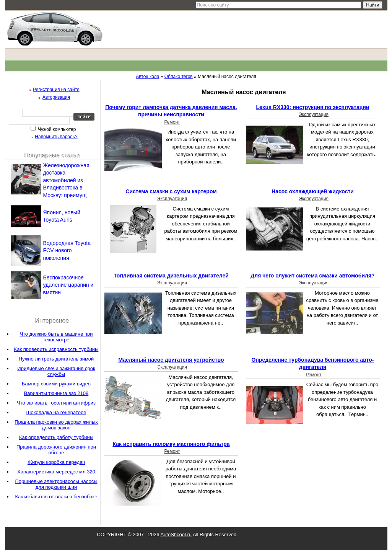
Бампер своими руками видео (56, 384)
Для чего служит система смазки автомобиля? (312, 276)
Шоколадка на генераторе (56, 412)
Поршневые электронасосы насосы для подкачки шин (56, 484)
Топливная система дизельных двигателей (171, 276)
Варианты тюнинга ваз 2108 (56, 393)
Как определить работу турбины (56, 437)
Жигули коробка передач (56, 462)
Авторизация (56, 97)
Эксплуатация (314, 114)
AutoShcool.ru (176, 534)
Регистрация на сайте (56, 90)
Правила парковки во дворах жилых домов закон (56, 425)
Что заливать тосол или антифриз (56, 403)
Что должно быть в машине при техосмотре (56, 337)
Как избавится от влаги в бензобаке (56, 497)
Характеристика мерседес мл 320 (56, 472)
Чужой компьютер (56, 129)
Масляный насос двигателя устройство (171, 360)
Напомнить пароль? (56, 137)
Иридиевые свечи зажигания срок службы (56, 371)
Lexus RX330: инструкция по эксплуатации (312, 107)
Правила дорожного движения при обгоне (56, 450)
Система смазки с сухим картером (171, 191)
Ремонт (172, 122)
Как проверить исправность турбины (56, 349)
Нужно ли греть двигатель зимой (56, 359)
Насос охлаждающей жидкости (313, 191)
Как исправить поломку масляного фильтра (171, 444)
